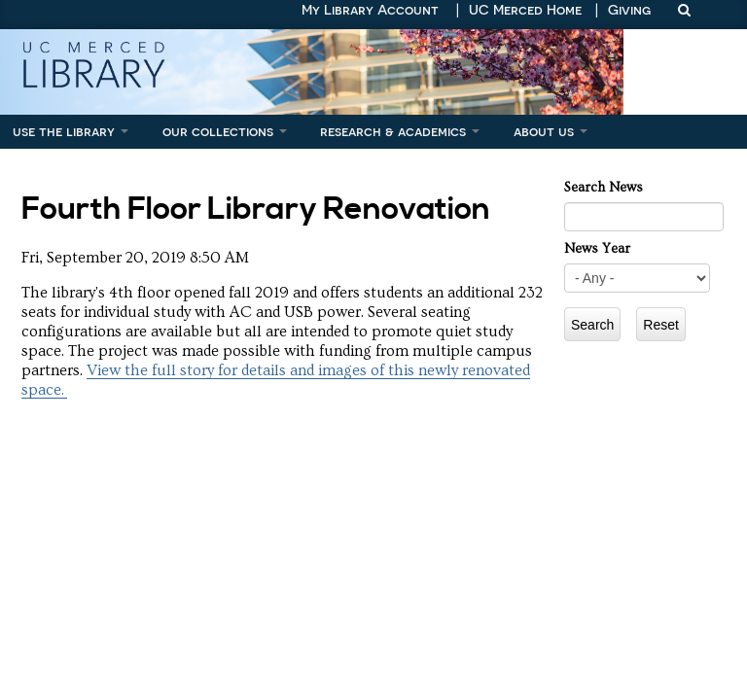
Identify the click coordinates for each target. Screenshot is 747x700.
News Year (597, 249)
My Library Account (370, 10)
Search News (604, 188)
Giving (629, 10)
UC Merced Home (525, 10)
